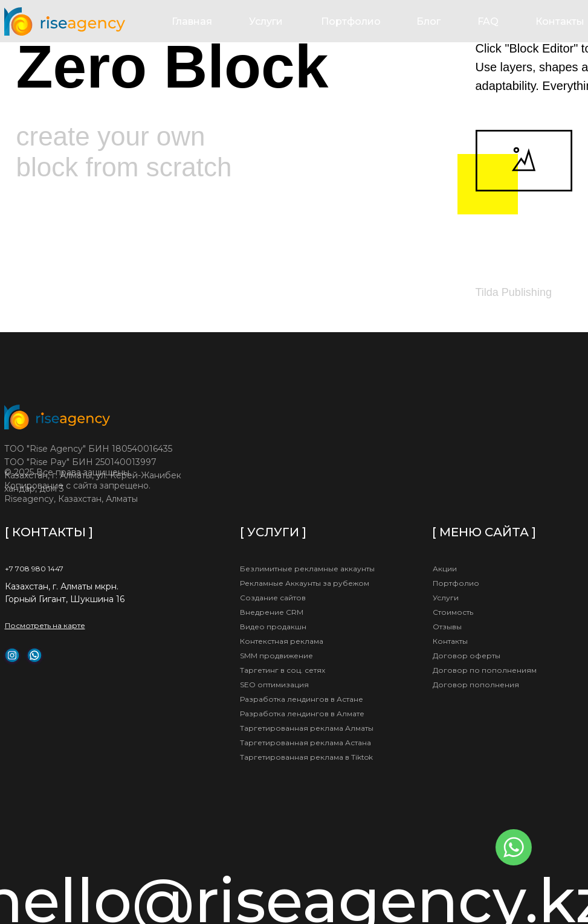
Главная (192, 21)
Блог (428, 21)
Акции (445, 569)
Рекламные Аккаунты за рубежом (305, 583)
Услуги (266, 21)
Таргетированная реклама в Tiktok (306, 757)
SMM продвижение (276, 656)
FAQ (488, 21)
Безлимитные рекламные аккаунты (307, 569)
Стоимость (453, 612)
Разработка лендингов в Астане (302, 699)
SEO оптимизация (274, 685)
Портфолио (351, 21)
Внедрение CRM (272, 612)
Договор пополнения (476, 685)
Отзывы (447, 627)
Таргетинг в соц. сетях (283, 670)
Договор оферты (467, 656)
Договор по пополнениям (485, 670)
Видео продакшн (273, 627)
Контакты (560, 21)
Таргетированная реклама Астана (305, 743)
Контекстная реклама (282, 641)
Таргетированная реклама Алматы (307, 728)
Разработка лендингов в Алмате (302, 714)
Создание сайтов (273, 598)
